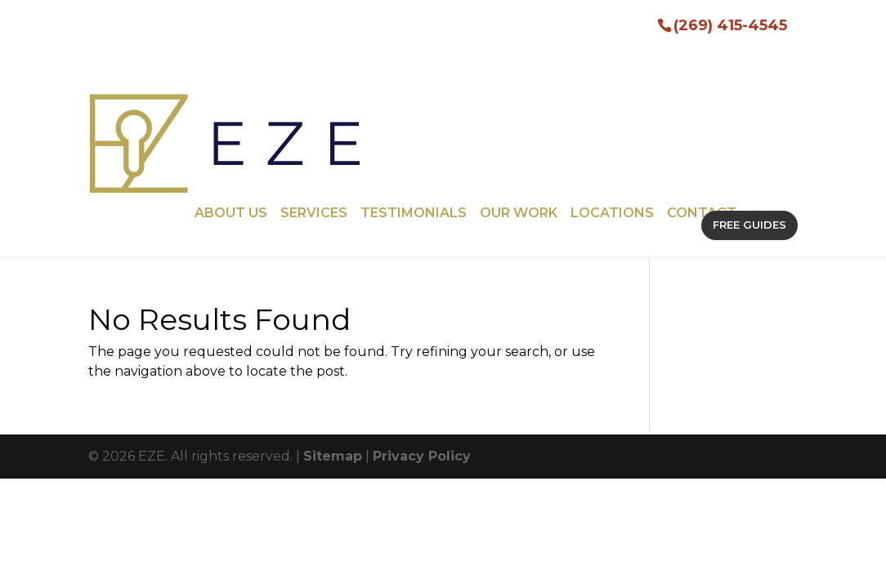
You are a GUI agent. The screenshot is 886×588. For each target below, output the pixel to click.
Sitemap (333, 327)
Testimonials (414, 84)
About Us (231, 84)
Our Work (519, 84)
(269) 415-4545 (730, 24)
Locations (612, 84)
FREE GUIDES (750, 96)
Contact (702, 84)
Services (314, 84)
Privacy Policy (422, 327)
